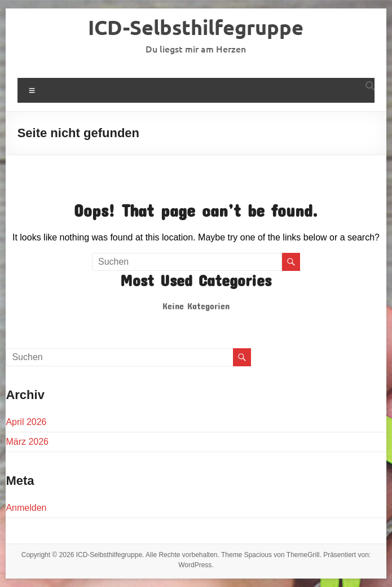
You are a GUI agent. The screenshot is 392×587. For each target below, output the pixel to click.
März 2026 (27, 442)
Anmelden (26, 508)
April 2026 (26, 422)
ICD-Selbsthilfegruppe (196, 27)
